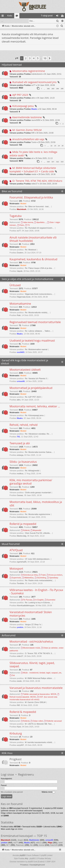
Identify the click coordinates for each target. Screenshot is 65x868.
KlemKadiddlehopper (26, 605)
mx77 (16, 842)
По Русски (26, 600)
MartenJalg (21, 536)
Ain (32, 845)
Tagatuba (16, 216)
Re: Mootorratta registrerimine (38, 514)
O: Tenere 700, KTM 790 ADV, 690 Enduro (37, 181)
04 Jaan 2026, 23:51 (53, 74)
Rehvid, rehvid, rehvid (23, 425)
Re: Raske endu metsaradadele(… (40, 580)
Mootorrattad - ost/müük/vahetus (31, 641)
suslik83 (21, 352)
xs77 (33, 85)
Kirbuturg (16, 733)
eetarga (20, 455)
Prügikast (16, 759)
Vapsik (20, 271)
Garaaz (20, 495)
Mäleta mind (48, 792)
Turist (34, 142)
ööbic (20, 829)
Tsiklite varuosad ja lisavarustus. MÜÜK (39, 694)
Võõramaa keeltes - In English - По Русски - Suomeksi (36, 591)
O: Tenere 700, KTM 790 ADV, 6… (40, 653)
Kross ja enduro (54, 575)
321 (53, 161)
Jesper (20, 840)
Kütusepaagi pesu (23, 106)
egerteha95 (22, 562)
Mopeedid (36, 530)
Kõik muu (7, 753)
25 (63, 145)
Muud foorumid (11, 544)
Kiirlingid (3, 16)
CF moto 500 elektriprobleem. (38, 559)
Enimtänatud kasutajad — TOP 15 (24, 836)
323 (62, 161)
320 (48, 161)
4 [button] (34, 58)
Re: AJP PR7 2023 (33, 397)
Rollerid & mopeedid (23, 712)
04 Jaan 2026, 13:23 (46, 98)
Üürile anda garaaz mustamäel (38, 492)
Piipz (50, 842)
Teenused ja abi (20, 443)
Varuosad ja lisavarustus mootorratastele (36, 688)
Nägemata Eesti (24, 297)
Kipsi (19, 726)
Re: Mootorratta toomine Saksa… (39, 452)
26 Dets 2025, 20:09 (48, 183)
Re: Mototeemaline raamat (36, 349)
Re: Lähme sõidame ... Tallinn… (38, 331)
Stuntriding (40, 577)
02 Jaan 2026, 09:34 (48, 109)
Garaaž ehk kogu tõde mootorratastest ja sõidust (24, 362)
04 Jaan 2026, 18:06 (46, 85)
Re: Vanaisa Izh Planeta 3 (36, 378)
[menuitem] (33, 16)
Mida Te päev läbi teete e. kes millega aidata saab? (33, 153)
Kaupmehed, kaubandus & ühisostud (33, 259)
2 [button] (26, 58)
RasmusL (20, 845)
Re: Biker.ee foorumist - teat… (38, 206)
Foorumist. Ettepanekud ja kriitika (31, 197)
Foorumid (18, 16)
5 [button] (38, 58)
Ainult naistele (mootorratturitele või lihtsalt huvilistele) (33, 239)
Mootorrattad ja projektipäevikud (31, 388)
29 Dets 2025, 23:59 (47, 142)
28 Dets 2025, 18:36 (47, 174)
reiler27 (35, 183)
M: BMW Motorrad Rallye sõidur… (39, 678)
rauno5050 (36, 120)
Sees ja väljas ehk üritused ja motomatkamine (28, 279)
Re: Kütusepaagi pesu (34, 415)
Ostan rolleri (37, 721)
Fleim (21, 225)
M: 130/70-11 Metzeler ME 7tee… (39, 724)
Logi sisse (7, 774)
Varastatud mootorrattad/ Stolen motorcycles (31, 614)
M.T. (8, 845)
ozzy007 (20, 745)
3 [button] (30, 58)
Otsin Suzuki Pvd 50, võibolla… (38, 533)
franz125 (54, 845)
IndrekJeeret (37, 74)
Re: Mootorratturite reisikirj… (37, 312)
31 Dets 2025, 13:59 (51, 120)
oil (32, 158)
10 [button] (45, 58)
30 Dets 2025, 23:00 (45, 133)
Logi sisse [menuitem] (58, 16)
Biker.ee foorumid (12, 191)
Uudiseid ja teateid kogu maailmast (32, 340)
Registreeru (26, 774)
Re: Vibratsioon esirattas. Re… (38, 434)
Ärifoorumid (9, 635)
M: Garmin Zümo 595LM (27, 130)
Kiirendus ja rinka (29, 575)
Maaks (34, 109)
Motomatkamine (20, 303)
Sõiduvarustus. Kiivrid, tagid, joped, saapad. (32, 664)
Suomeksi (50, 600)
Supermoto (15, 577)
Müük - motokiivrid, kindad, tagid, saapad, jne (41, 672)
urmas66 (21, 381)
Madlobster (34, 840)
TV (27, 225)
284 (57, 88)
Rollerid (25, 530)
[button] (17, 58)
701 (18, 436)
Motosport (16, 568)
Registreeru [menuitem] (63, 16)
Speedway (53, 577)
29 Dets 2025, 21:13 (44, 158)
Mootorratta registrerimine (29, 71)
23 (55, 145)
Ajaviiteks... (40, 222)
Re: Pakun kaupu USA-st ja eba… (39, 268)
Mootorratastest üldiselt (25, 369)
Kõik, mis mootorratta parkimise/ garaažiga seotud (31, 482)
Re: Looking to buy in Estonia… (38, 602)
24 (59, 145)
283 (53, 88)
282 (48, 88)
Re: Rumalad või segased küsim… (40, 228)
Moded (23, 203)
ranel (60, 842)
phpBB (22, 855)
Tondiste (20, 583)
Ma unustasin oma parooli (12, 792)
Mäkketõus (28, 577)
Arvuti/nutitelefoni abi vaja (28, 139)
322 (57, 161)
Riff (33, 133)
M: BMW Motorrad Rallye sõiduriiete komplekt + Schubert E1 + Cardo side (33, 169)
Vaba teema (27, 222)
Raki (19, 315)
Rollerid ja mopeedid (23, 524)
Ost (12, 675)
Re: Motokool (31, 249)
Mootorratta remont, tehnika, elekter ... (35, 406)
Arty (27, 858)
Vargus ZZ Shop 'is (33, 624)
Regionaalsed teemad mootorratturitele (35, 322)
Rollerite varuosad (53, 721)
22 (51, 145)
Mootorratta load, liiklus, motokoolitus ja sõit (36, 503)
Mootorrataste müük (30, 648)
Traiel (42, 575)
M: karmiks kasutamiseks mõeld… (39, 742)
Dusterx (20, 252)
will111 (39, 842)
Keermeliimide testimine (27, 117)
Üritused (15, 285)
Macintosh (21, 209)
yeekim (20, 627)
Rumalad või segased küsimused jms (34, 82)
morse (42, 845)
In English (38, 600)
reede (34, 174)
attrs (33, 98)
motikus (20, 473)
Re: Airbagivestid (32, 470)
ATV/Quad (16, 550)
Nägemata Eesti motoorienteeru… (39, 294)
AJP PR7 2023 (20, 95)
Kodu (10, 16)
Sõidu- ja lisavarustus (23, 462)
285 (62, 88)
